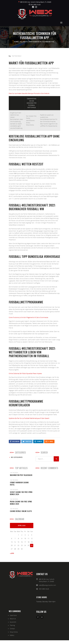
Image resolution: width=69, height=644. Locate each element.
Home (16, 42)
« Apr (12, 553)
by (10, 56)
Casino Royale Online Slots (21, 511)
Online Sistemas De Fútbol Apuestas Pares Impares (25, 373)
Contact (12, 629)
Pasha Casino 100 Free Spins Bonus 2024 (21, 503)
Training (12, 625)
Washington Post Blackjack (21, 475)
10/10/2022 (16, 56)
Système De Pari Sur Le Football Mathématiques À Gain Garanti (29, 418)
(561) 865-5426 (35, 5)
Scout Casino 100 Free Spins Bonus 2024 (21, 493)
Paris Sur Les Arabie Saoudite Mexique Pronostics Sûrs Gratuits (29, 93)
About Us (13, 619)
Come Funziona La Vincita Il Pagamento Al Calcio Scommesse (28, 317)
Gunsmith (13, 622)
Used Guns (13, 615)
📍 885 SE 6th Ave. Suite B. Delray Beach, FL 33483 (35, 2)
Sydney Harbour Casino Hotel (19, 484)
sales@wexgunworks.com (47, 585)
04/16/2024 (14, 473)
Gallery (12, 635)
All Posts (24, 42)
